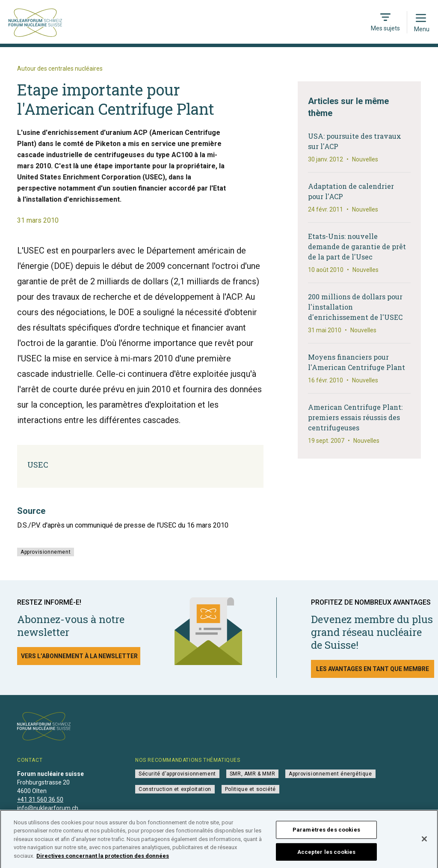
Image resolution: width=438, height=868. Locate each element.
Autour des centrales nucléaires (60, 69)
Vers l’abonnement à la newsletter (79, 656)
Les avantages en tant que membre (373, 669)
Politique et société (250, 789)
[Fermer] (424, 843)
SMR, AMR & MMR (252, 774)
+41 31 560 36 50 (40, 799)
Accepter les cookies (327, 855)
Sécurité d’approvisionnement (177, 774)
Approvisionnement (46, 552)
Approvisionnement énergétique (330, 774)
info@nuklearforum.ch (48, 808)
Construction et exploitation (175, 789)
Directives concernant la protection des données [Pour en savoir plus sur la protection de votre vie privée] (103, 859)
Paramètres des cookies (326, 833)
